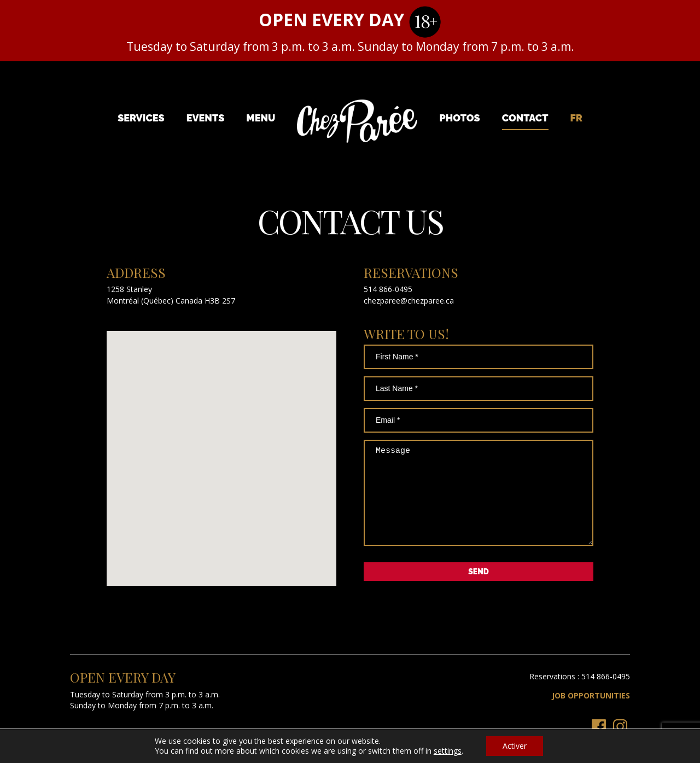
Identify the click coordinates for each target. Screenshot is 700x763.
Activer (515, 746)
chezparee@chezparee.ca (409, 301)
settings (448, 751)
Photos (460, 118)
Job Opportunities (591, 712)
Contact (525, 118)
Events (206, 118)
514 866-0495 (388, 289)
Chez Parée (357, 121)
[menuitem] (576, 118)
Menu (261, 118)
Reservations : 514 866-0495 (580, 693)
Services (141, 118)
